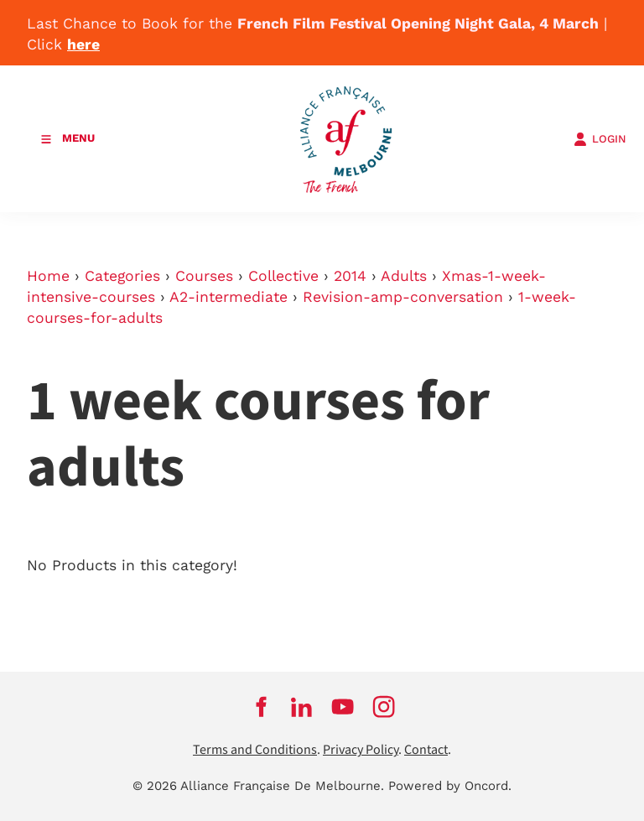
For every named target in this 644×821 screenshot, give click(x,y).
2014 (350, 276)
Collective (283, 276)
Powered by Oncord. (450, 786)
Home (48, 276)
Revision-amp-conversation (403, 297)
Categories (122, 276)
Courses (204, 276)
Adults (404, 276)
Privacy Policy (361, 750)
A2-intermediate (229, 297)
